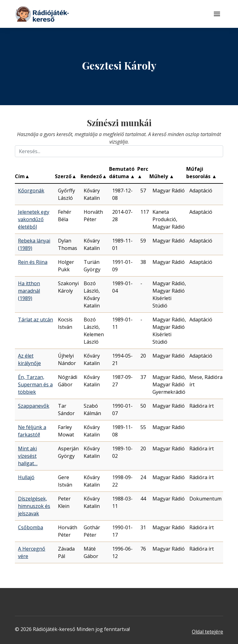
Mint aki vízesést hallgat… (28, 456)
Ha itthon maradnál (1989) (29, 291)
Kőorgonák (31, 191)
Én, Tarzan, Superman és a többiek (35, 384)
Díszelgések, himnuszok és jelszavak (34, 506)
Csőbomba (31, 527)
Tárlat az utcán (35, 320)
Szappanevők (34, 406)
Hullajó (26, 477)
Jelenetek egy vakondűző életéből (34, 219)
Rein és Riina (33, 262)
